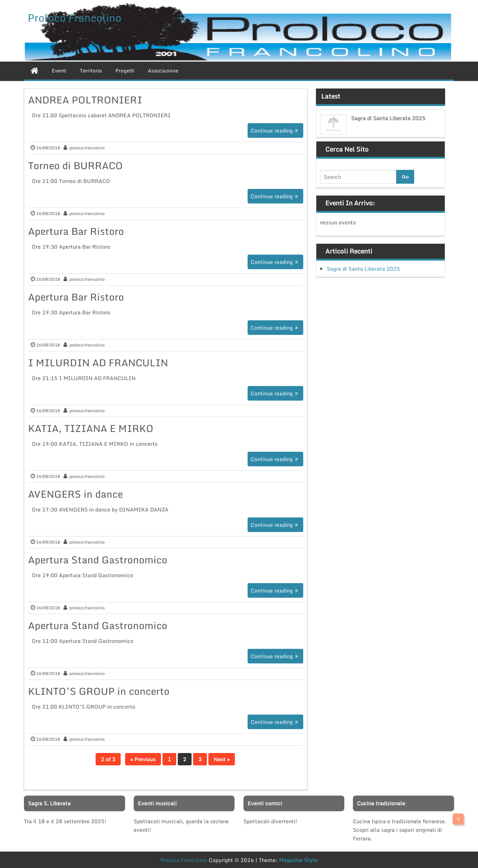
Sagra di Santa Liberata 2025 (388, 118)
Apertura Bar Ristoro (76, 231)
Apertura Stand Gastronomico (98, 560)
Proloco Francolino (75, 18)
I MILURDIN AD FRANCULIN (98, 363)
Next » (222, 759)
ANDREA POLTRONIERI (85, 100)
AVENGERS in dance (75, 494)
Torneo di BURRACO (75, 165)
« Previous (143, 759)
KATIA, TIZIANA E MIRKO (91, 428)
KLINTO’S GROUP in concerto (99, 691)
